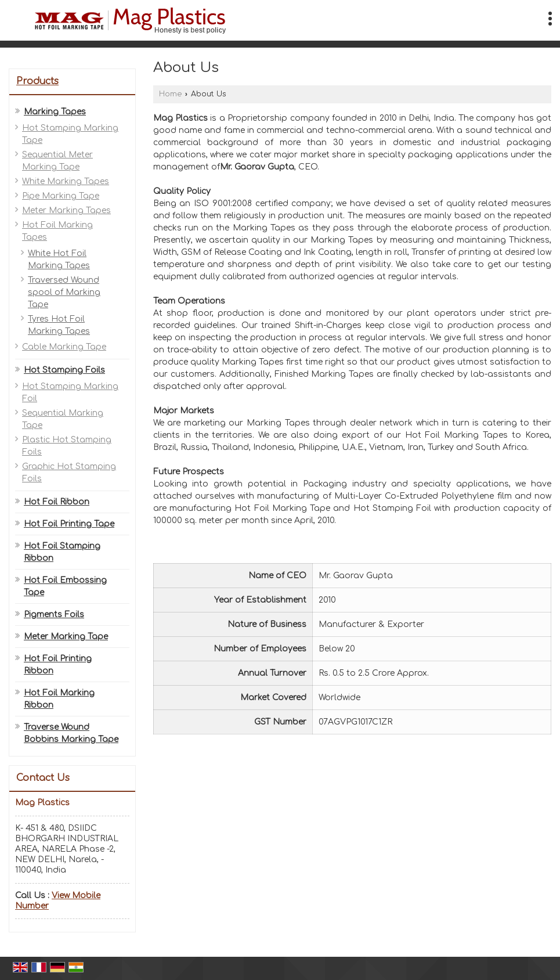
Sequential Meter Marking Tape (57, 161)
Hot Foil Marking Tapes (57, 231)
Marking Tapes (55, 112)
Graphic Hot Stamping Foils (69, 473)
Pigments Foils (54, 615)
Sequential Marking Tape (63, 419)
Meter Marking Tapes (66, 210)
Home (170, 94)
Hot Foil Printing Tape (69, 524)
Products (37, 81)
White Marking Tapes (66, 181)
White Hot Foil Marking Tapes (59, 260)
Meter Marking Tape (66, 637)
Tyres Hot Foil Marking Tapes (59, 325)
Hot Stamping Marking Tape (70, 134)
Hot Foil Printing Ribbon (58, 665)
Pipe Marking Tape (61, 196)
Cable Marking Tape (64, 347)
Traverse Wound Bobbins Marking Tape (71, 733)
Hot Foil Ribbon (57, 502)
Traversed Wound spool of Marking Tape (64, 292)
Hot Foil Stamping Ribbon (62, 552)
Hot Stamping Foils (64, 370)
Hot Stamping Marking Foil (70, 392)
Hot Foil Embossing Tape (65, 586)
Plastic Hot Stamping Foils (67, 446)
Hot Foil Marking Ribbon (59, 699)
